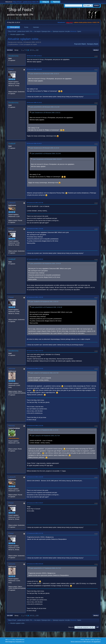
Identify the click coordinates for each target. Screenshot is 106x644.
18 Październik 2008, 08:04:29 (35, 564)
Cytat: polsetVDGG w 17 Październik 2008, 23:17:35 (45, 568)
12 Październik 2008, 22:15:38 (35, 426)
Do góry (10, 616)
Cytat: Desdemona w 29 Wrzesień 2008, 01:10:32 (44, 148)
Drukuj (96, 50)
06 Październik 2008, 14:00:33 (35, 259)
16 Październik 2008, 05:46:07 (35, 503)
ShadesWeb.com (20, 642)
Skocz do (71, 627)
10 (31, 50)
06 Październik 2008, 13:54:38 (35, 229)
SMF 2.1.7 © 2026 (10, 640)
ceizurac (12, 369)
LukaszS (12, 203)
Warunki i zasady (90, 640)
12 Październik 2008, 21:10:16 (35, 369)
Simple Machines (20, 640)
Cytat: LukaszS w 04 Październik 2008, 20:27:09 (44, 373)
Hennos (12, 426)
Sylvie (79, 31)
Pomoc (82, 640)
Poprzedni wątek (80, 44)
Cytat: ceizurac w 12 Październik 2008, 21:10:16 (44, 430)
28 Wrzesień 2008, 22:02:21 (34, 56)
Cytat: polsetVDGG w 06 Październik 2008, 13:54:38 (45, 264)
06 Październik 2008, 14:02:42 (35, 297)
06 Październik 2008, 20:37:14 (35, 351)
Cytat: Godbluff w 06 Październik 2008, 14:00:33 (44, 302)
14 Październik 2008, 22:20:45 (35, 477)
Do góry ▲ (98, 640)
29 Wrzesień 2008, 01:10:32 (34, 103)
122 (37, 50)
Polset (11, 69)
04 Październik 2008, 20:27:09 (35, 203)
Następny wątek (93, 44)
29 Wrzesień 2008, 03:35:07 (34, 144)
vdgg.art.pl (69, 22)
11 (33, 50)
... (23, 50)
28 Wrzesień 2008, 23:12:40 (34, 69)
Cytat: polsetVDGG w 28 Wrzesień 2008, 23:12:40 (45, 107)
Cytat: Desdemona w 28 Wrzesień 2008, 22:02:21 (44, 74)
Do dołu (10, 50)
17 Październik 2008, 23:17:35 (35, 533)
